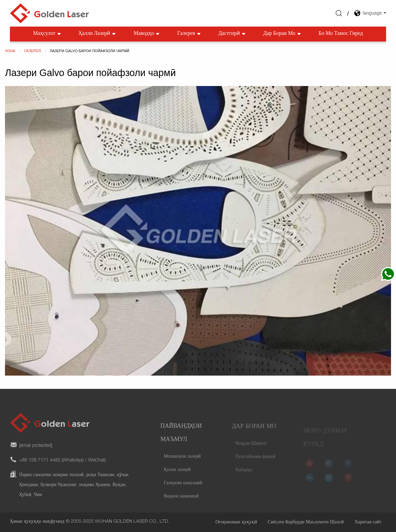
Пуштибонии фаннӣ (255, 462)
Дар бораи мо (283, 34)
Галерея (190, 34)
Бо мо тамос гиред (341, 34)
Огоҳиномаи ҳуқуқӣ (236, 522)
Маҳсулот (48, 34)
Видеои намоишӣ (181, 504)
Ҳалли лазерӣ (98, 34)
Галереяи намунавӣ (183, 490)
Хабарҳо (244, 475)
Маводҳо (147, 34)
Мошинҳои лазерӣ (182, 464)
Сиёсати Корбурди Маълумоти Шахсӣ (306, 522)
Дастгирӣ (233, 34)
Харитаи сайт (368, 522)
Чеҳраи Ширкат (251, 449)
